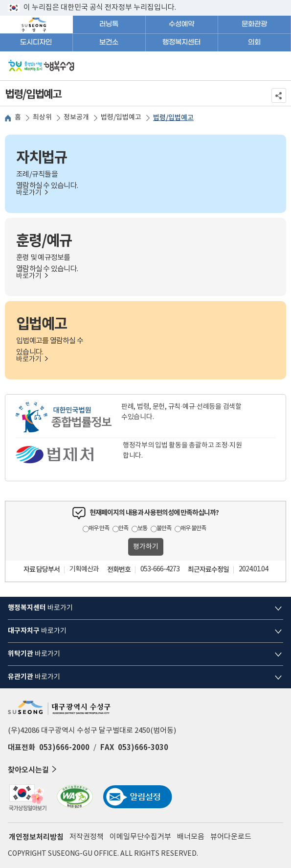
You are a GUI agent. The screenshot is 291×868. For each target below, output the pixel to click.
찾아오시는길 (33, 769)
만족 (123, 528)
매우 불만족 (193, 528)
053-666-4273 (160, 569)
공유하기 (279, 95)
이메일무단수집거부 (140, 837)
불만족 (164, 528)
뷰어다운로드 (231, 837)
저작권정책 (87, 837)
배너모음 (191, 837)
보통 (142, 528)
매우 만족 (99, 528)
